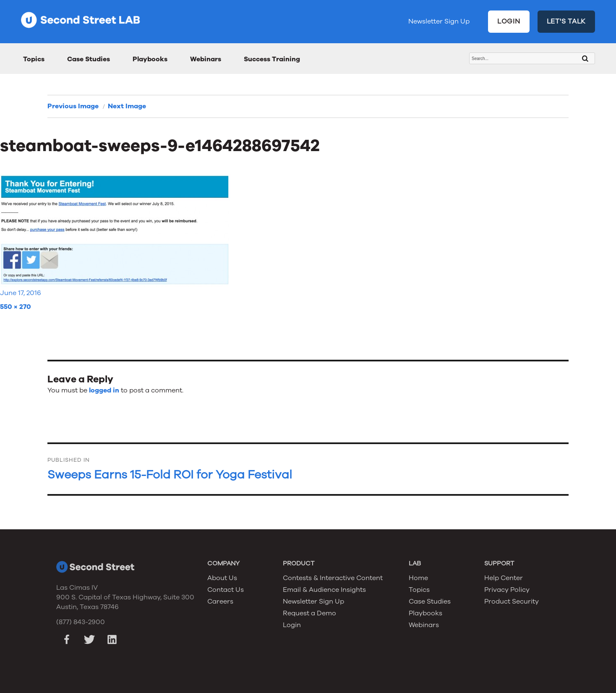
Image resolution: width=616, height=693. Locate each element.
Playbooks (150, 59)
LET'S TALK (566, 21)
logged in (104, 390)
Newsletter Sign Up (439, 21)
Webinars (206, 59)
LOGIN (509, 21)
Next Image (127, 106)
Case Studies (89, 59)
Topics (34, 59)
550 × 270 (16, 307)
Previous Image (73, 106)
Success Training (272, 59)
